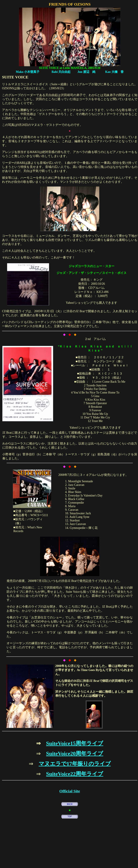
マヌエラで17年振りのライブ (75, 764)
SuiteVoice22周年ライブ (75, 774)
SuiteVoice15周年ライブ (75, 743)
